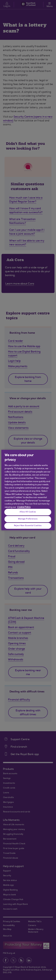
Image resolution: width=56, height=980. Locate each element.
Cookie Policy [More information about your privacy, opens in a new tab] (24, 507)
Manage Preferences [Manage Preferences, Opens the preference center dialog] (28, 519)
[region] (28, 490)
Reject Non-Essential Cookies (28, 526)
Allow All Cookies (28, 512)
